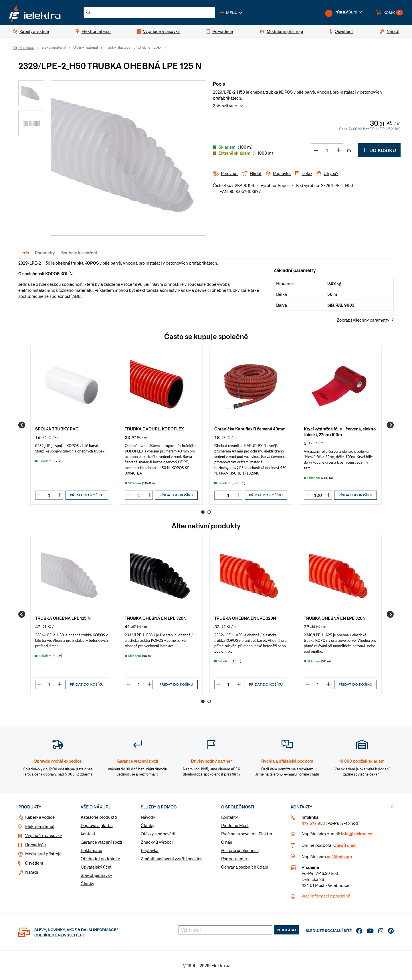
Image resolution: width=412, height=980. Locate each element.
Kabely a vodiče (40, 817)
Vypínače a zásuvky (43, 835)
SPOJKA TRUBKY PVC (57, 429)
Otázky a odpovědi (158, 834)
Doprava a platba (97, 825)
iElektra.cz (26, 48)
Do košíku (379, 150)
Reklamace (91, 850)
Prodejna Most (235, 825)
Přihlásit (287, 930)
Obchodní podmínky (100, 859)
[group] (72, 425)
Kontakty (229, 817)
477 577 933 (313, 823)
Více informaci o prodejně (326, 896)
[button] (231, 13)
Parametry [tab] (45, 253)
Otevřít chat (344, 845)
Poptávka (150, 850)
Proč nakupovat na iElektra (247, 834)
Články (87, 883)
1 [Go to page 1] (203, 512)
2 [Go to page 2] (209, 512)
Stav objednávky (96, 875)
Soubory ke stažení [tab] (79, 253)
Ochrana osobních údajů (245, 867)
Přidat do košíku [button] (87, 495)
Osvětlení (34, 863)
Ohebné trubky (150, 47)
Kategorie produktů (99, 817)
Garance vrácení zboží (101, 842)
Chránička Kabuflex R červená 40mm (250, 429)
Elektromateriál (54, 47)
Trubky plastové (118, 47)
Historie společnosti (240, 850)
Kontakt (88, 834)
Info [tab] (25, 253)
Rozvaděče (35, 845)
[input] (49, 495)
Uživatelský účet (96, 867)
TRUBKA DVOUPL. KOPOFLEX (154, 429)
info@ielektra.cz (356, 834)
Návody (148, 817)
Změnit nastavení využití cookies (172, 859)
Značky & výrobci (157, 842)
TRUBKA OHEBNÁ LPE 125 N (63, 618)
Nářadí (32, 872)
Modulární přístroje (43, 854)
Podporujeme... (235, 859)
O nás (227, 842)
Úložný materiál (86, 47)
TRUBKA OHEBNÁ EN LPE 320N (156, 618)
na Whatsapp (339, 857)
